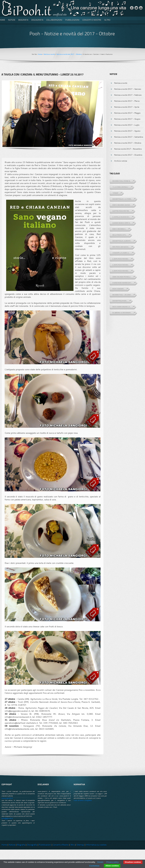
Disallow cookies (133, 862)
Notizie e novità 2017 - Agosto (127, 131)
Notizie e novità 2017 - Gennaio (128, 89)
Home (40, 54)
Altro (107, 20)
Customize (94, 866)
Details (100, 862)
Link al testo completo (83, 800)
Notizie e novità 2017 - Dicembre (128, 155)
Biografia (23, 20)
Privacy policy (112, 862)
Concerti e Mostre (92, 20)
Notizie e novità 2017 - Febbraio (128, 95)
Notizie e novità (49, 54)
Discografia (37, 20)
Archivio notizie (121, 161)
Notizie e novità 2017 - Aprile (127, 107)
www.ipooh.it (7, 798)
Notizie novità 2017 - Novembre (128, 149)
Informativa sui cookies (96, 845)
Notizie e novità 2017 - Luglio (127, 125)
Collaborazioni (54, 20)
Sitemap (80, 845)
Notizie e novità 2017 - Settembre (129, 137)
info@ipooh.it (7, 818)
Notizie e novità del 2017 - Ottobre (69, 54)
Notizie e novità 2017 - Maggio (127, 113)
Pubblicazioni (72, 20)
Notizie (12, 20)
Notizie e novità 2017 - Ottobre (128, 143)
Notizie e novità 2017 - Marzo (127, 101)
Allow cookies (112, 866)
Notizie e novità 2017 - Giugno (127, 119)
